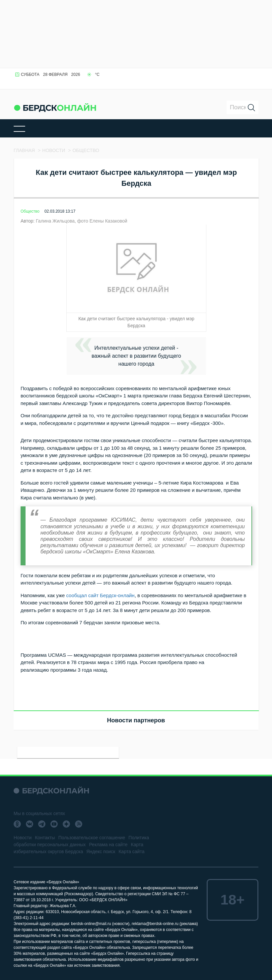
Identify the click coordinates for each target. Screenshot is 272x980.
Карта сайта (131, 851)
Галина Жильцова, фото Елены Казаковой (82, 221)
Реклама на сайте (108, 845)
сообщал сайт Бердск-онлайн (100, 595)
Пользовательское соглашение (92, 838)
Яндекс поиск (101, 851)
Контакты (45, 838)
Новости (23, 838)
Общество (30, 211)
